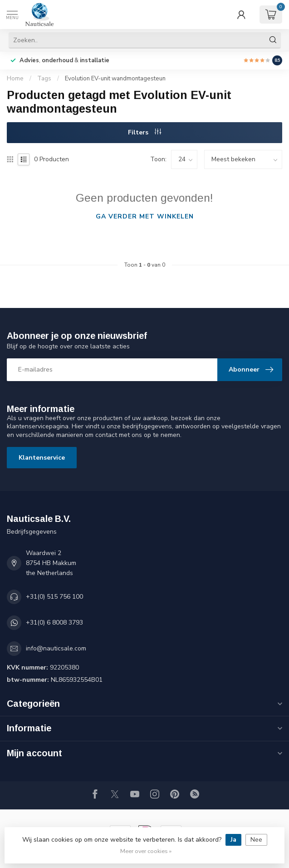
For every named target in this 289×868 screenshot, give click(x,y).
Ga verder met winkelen (145, 216)
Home (15, 79)
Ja (233, 840)
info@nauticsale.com (56, 648)
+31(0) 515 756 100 (54, 597)
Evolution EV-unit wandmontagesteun (115, 79)
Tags (44, 79)
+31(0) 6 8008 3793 (54, 622)
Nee (256, 840)
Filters (144, 132)
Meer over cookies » (146, 851)
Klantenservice (42, 458)
